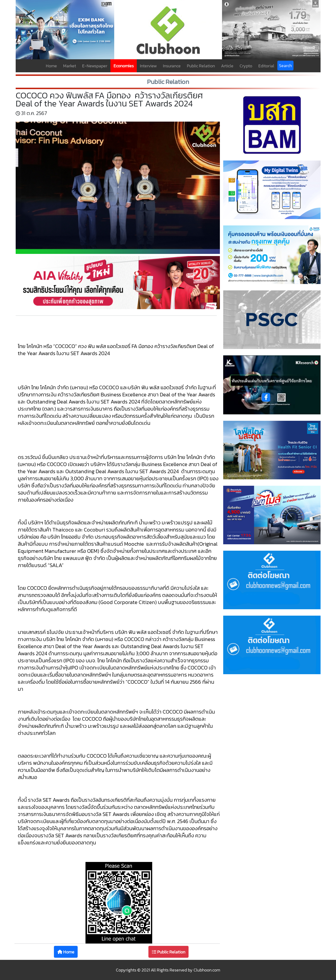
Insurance (172, 66)
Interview (148, 66)
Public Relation (201, 66)
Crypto (246, 66)
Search (285, 66)
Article (227, 66)
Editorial (266, 66)
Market (70, 66)
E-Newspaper (95, 66)
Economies (124, 66)
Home (51, 66)
